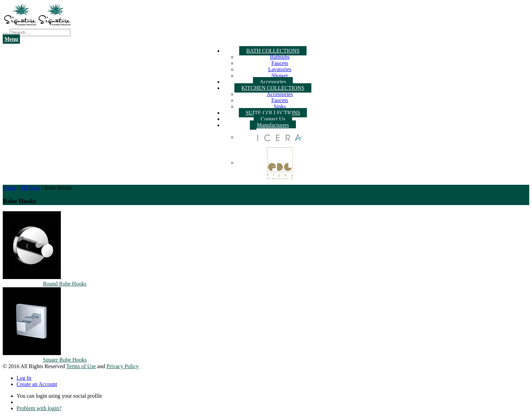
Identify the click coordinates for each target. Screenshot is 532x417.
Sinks (280, 106)
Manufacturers (273, 125)
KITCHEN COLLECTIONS (273, 88)
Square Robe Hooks (65, 360)
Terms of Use (81, 366)
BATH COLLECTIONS (273, 51)
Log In (24, 378)
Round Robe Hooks (65, 284)
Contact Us (273, 119)
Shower (280, 76)
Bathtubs (280, 57)
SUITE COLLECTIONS (273, 113)
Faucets (280, 63)
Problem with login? (39, 408)
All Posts (30, 188)
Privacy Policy (123, 366)
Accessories (273, 82)
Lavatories (280, 69)
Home (9, 188)
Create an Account (37, 384)
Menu (11, 39)
